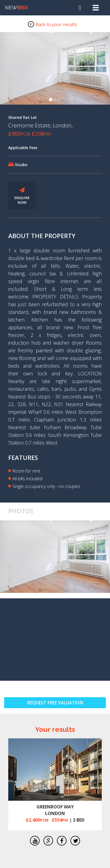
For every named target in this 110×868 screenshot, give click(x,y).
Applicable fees (23, 148)
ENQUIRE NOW (22, 196)
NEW (16, 8)
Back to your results (52, 24)
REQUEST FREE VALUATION (55, 703)
